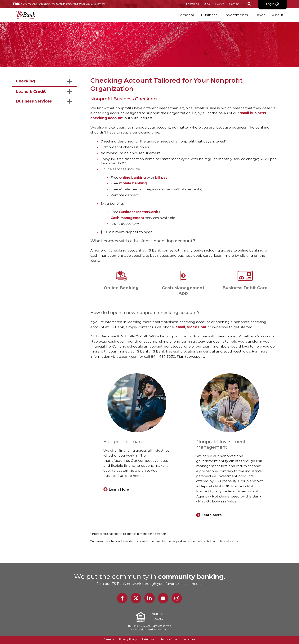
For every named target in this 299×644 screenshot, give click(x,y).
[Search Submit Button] (249, 4)
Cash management (127, 218)
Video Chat (197, 327)
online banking (133, 177)
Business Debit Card (245, 288)
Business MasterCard (138, 212)
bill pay (161, 177)
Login (273, 4)
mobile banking (133, 183)
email (180, 327)
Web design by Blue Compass (150, 630)
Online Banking (121, 288)
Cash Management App (183, 290)
